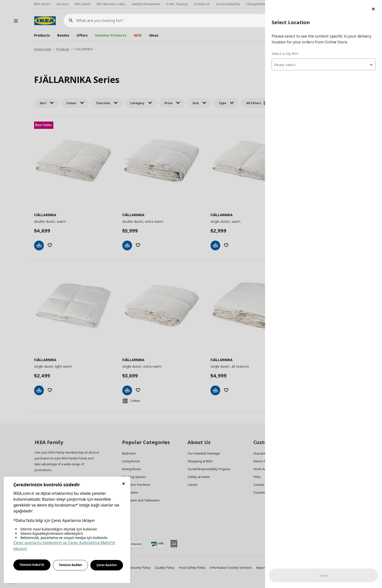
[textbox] (324, 65)
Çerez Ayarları (107, 565)
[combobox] (324, 64)
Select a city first (285, 54)
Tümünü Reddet (71, 565)
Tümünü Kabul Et (32, 565)
